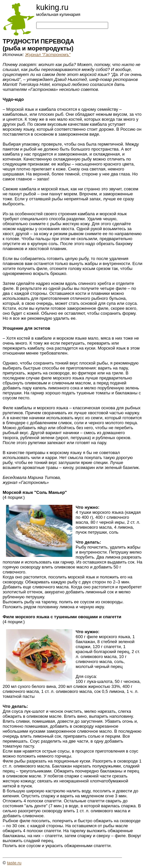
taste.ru (14, 863)
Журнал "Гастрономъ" (48, 55)
